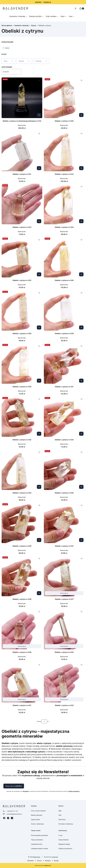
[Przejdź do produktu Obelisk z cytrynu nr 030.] (22, 363)
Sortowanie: (7, 67)
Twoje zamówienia (37, 840)
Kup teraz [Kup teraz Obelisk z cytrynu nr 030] (39, 381)
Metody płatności (37, 815)
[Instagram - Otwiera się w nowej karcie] (8, 818)
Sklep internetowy (42, 866)
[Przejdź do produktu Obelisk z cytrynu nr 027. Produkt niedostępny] (64, 576)
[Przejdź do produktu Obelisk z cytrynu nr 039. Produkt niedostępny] (22, 629)
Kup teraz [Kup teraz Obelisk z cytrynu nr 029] (81, 327)
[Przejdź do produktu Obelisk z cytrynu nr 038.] (22, 576)
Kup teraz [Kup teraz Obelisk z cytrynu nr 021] (39, 168)
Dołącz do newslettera (14, 786)
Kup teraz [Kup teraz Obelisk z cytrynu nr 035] (81, 487)
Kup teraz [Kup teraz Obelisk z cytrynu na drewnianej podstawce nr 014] (39, 115)
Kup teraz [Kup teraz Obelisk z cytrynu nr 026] (81, 274)
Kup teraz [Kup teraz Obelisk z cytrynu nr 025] (39, 274)
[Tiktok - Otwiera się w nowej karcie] (12, 818)
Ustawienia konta (37, 844)
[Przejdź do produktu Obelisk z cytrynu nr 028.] (22, 310)
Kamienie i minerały (22, 25)
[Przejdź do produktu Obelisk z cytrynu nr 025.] (22, 257)
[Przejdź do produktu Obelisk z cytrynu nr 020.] (64, 98)
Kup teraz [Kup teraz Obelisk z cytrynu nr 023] (39, 221)
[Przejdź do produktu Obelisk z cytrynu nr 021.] (22, 151)
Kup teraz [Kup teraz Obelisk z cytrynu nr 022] (81, 168)
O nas (60, 835)
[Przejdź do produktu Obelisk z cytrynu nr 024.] (64, 204)
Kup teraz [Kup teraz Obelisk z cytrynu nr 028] (39, 327)
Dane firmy (62, 819)
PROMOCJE (47, 2)
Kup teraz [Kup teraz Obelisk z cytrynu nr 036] (39, 540)
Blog (60, 811)
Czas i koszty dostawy (38, 811)
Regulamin (31, 860)
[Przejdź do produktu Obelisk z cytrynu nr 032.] (22, 416)
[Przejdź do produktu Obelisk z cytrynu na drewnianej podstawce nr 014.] (22, 98)
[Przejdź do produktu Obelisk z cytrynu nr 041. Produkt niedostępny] (22, 682)
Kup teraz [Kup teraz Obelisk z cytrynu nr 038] (39, 593)
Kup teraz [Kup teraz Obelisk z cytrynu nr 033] (81, 434)
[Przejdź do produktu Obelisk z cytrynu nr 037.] (64, 523)
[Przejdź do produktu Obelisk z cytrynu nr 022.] (64, 151)
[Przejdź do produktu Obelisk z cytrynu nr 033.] (64, 416)
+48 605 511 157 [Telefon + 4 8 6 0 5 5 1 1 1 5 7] (12, 811)
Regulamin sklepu (64, 844)
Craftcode (55, 857)
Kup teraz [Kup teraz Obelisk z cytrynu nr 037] (81, 540)
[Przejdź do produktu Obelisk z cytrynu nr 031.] (64, 363)
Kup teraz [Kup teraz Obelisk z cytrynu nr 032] (39, 434)
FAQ (60, 815)
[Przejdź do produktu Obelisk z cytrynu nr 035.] (64, 470)
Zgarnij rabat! (35, 819)
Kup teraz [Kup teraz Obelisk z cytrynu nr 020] (81, 115)
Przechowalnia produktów (39, 835)
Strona (39, 721)
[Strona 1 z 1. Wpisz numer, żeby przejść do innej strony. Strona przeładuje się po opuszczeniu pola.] (44, 721)
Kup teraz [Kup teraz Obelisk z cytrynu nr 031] (81, 381)
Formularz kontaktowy (66, 824)
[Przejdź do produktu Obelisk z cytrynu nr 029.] (64, 310)
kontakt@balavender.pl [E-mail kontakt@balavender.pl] (14, 814)
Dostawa (48, 860)
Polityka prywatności (65, 849)
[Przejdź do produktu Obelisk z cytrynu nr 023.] (22, 204)
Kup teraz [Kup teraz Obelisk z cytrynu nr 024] (81, 221)
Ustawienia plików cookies (40, 849)
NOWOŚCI (38, 2)
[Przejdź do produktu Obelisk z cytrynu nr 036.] (22, 523)
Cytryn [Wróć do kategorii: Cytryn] (6, 48)
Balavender (37, 857)
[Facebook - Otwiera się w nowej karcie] (4, 818)
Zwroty (39, 860)
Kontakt (56, 860)
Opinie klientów (64, 840)
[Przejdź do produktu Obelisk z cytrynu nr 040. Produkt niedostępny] (64, 629)
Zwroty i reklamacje (37, 824)
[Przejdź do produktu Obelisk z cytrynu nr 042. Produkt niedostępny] (64, 682)
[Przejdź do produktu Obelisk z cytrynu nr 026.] (64, 257)
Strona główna (7, 25)
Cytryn (34, 25)
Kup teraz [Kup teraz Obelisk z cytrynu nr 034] (39, 487)
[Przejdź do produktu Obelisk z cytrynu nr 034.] (22, 470)
